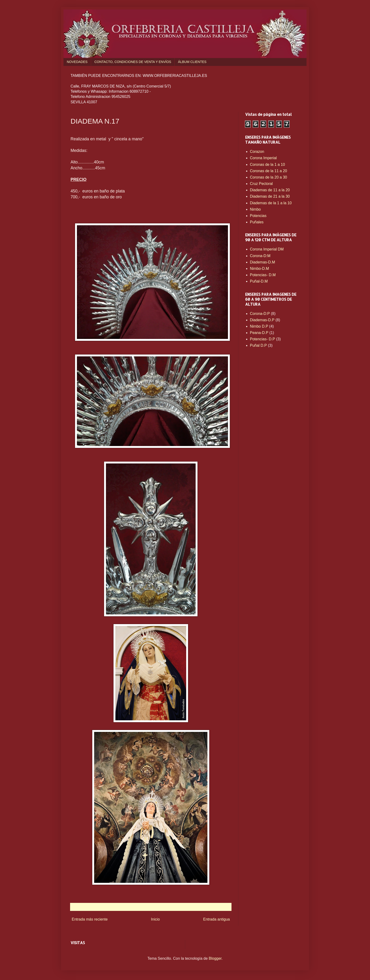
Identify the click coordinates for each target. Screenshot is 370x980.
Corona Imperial (263, 158)
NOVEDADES (77, 62)
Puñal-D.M (259, 281)
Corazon (257, 152)
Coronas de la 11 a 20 (268, 171)
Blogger (215, 958)
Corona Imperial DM (267, 249)
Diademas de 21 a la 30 (270, 196)
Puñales (257, 222)
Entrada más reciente (90, 919)
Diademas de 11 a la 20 (270, 190)
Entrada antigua (217, 919)
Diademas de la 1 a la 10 (271, 203)
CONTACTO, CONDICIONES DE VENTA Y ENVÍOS (133, 62)
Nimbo (255, 209)
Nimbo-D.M (259, 269)
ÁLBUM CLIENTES (192, 62)
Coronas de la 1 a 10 (267, 165)
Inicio (155, 919)
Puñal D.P (258, 345)
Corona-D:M (260, 256)
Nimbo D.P (259, 326)
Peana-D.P (259, 333)
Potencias (258, 216)
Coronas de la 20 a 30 (268, 177)
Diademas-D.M (263, 262)
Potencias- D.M (263, 275)
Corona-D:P (260, 314)
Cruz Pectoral (261, 184)
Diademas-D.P (262, 320)
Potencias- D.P (263, 339)
